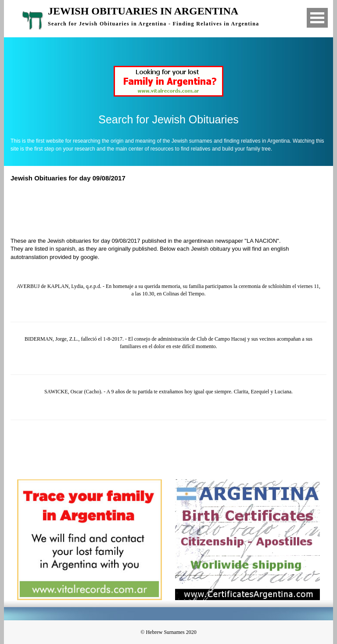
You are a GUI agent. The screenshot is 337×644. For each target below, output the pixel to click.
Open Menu (317, 18)
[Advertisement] (172, 209)
